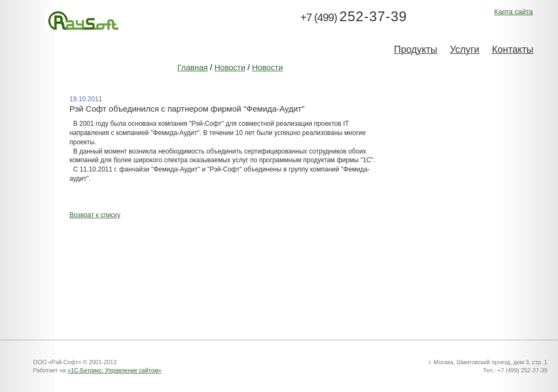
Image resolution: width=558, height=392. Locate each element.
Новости (230, 68)
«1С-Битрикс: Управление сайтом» (114, 370)
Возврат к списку (95, 215)
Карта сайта (514, 12)
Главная (192, 68)
